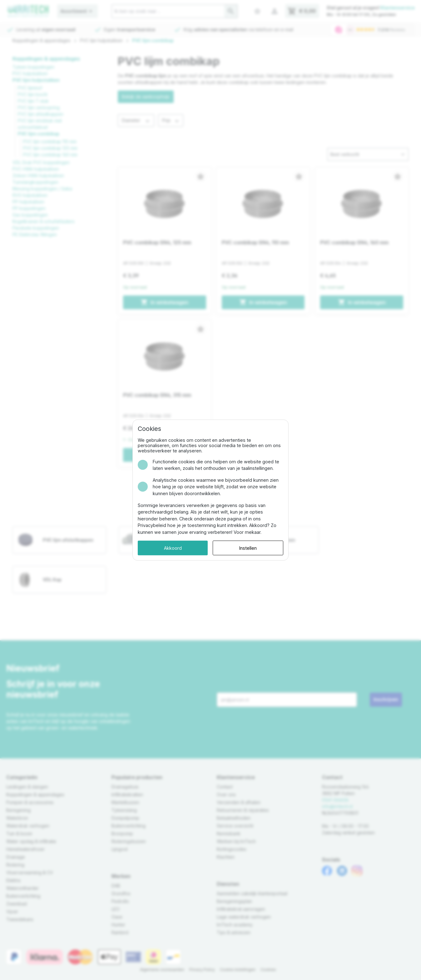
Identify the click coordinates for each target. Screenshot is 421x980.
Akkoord (173, 548)
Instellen (248, 548)
